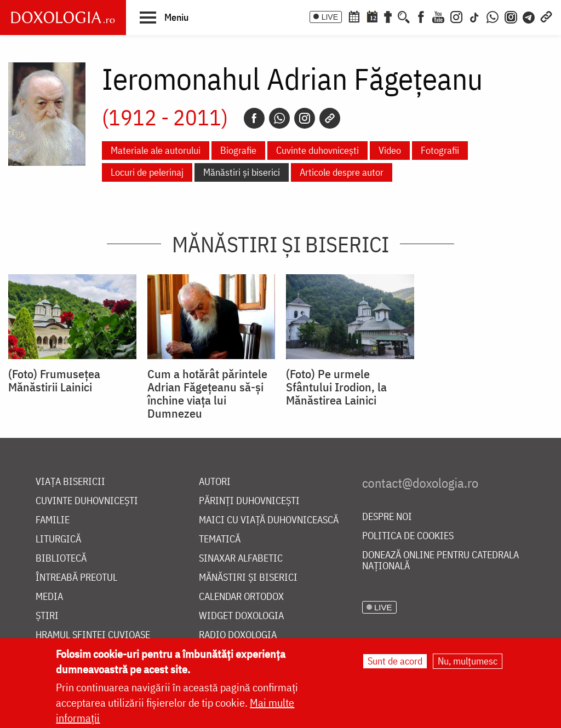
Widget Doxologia (241, 616)
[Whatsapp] (279, 118)
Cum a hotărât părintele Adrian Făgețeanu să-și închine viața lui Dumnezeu (207, 394)
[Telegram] (529, 16)
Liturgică (58, 539)
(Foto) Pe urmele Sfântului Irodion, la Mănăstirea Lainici (336, 387)
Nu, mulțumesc (468, 661)
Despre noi (387, 517)
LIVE (330, 17)
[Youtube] (438, 16)
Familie (53, 520)
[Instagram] (456, 16)
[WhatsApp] (493, 16)
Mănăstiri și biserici (242, 172)
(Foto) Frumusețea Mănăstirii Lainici (54, 380)
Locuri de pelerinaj (147, 172)
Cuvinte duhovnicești (317, 150)
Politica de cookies (408, 536)
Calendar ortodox (241, 597)
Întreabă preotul (76, 578)
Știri (47, 616)
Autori (215, 482)
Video (390, 150)
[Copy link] (330, 118)
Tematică (220, 539)
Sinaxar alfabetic (241, 559)
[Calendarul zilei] (372, 16)
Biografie (238, 150)
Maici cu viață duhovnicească (269, 520)
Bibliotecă (61, 559)
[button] (164, 17)
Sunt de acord (395, 661)
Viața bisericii (70, 482)
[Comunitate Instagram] (511, 16)
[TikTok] (474, 16)
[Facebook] (421, 16)
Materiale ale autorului (156, 150)
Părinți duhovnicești (249, 501)
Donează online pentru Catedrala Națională (440, 561)
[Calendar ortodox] (354, 16)
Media (49, 597)
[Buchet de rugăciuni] (388, 16)
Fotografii (440, 150)
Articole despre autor (342, 172)
